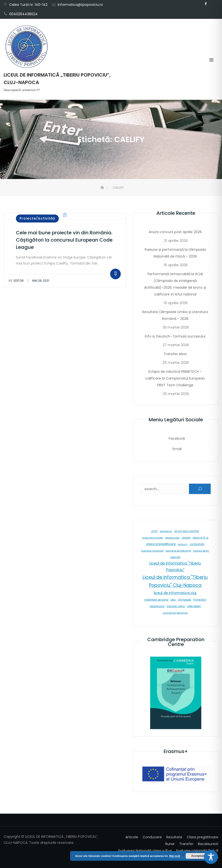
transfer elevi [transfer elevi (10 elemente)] (176, 606)
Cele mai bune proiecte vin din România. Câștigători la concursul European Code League (64, 240)
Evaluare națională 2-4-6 (197, 851)
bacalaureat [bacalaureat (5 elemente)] (172, 538)
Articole (132, 837)
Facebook (206, 4)
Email (213, 4)
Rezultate (174, 837)
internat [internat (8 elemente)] (175, 557)
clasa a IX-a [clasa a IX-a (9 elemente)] (200, 538)
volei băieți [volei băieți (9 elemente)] (194, 606)
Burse (170, 844)
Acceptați (198, 856)
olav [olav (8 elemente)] (173, 600)
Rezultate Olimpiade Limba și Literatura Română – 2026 (175, 315)
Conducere (152, 837)
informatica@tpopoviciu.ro (80, 5)
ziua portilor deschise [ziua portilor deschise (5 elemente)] (175, 613)
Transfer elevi (175, 354)
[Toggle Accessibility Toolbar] (211, 857)
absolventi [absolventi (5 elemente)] (166, 531)
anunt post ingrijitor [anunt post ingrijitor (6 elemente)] (187, 531)
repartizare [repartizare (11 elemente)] (157, 606)
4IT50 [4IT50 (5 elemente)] (154, 531)
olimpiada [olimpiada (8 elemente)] (185, 600)
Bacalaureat (208, 844)
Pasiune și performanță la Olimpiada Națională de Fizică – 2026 (175, 253)
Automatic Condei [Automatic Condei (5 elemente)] (153, 538)
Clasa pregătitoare (203, 837)
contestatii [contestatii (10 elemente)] (197, 544)
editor (16, 281)
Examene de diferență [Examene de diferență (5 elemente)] (178, 551)
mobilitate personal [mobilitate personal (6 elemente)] (156, 600)
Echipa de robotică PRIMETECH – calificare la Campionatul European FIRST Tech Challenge (175, 378)
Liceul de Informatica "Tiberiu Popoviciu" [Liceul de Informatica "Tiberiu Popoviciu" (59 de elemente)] (175, 567)
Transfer (186, 844)
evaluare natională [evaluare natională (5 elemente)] (152, 551)
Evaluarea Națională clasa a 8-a (145, 851)
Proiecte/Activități (37, 218)
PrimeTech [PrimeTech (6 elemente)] (200, 600)
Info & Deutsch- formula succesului (175, 336)
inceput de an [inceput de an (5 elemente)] (201, 551)
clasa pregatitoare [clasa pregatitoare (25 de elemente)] (161, 544)
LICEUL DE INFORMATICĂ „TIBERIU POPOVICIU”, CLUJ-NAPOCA (57, 79)
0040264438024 (23, 14)
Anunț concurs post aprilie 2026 (175, 232)
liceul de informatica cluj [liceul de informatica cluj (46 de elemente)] (175, 593)
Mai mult (175, 856)
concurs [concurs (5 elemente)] (183, 544)
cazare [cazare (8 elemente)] (186, 538)
